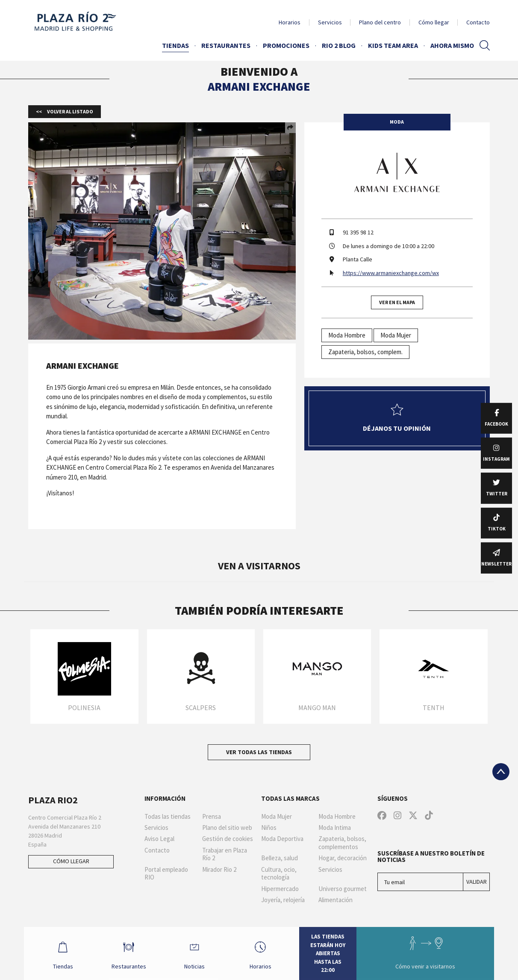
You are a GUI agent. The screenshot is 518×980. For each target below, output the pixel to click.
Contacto (478, 22)
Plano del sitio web (227, 828)
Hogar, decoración (343, 858)
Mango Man (317, 708)
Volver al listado (70, 111)
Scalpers (201, 708)
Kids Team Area (393, 45)
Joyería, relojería (283, 900)
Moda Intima (335, 828)
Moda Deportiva (282, 839)
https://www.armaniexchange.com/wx (391, 273)
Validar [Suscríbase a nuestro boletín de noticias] (477, 882)
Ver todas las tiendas (259, 752)
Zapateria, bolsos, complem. (365, 352)
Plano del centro (380, 22)
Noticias (194, 953)
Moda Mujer (396, 335)
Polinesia (84, 708)
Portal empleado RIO (166, 874)
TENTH (434, 708)
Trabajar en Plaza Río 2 (225, 854)
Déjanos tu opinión (397, 418)
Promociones (286, 45)
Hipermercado (280, 889)
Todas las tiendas (168, 817)
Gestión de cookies (228, 839)
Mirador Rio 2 (219, 870)
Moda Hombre (347, 335)
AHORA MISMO (452, 45)
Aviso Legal (159, 839)
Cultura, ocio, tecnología (279, 874)
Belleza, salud (280, 858)
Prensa (212, 817)
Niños (269, 828)
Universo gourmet (343, 889)
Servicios (330, 22)
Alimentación (336, 900)
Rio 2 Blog (339, 45)
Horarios (290, 22)
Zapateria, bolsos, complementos (342, 843)
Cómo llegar (434, 22)
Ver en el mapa (397, 302)
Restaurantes (226, 45)
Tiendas (175, 45)
